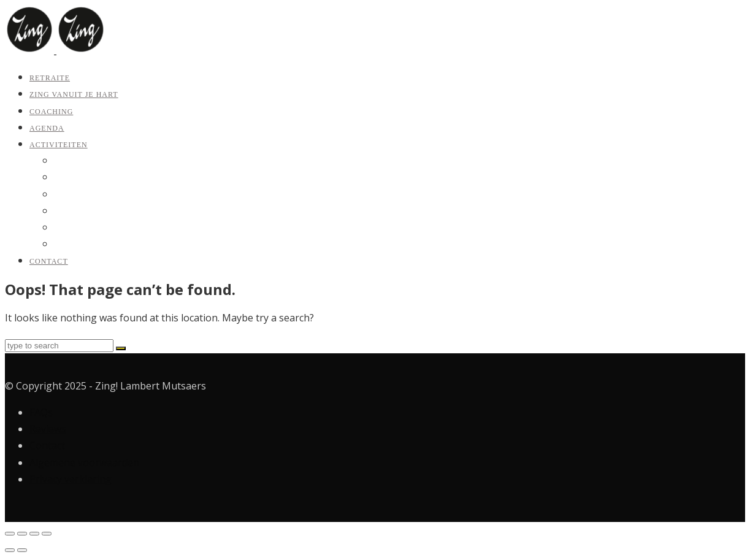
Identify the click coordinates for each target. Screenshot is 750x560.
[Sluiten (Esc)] (47, 534)
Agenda (47, 128)
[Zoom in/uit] (10, 534)
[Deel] (34, 534)
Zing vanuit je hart (74, 94)
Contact (49, 261)
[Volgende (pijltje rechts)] (22, 550)
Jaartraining (74, 211)
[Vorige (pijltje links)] (10, 550)
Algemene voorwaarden (84, 462)
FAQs (41, 412)
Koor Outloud (78, 228)
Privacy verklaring (71, 479)
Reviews (48, 429)
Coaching (51, 112)
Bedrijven (71, 244)
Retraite (50, 78)
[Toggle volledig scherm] (22, 534)
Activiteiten (59, 145)
